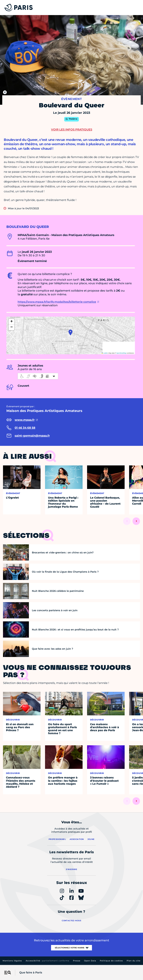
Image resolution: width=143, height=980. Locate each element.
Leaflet (105, 353)
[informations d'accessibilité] (38, 376)
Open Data (90, 961)
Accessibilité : (47, 961)
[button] (70, 332)
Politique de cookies (111, 961)
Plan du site (134, 961)
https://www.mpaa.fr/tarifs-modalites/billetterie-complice (57, 302)
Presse (77, 961)
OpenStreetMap (121, 353)
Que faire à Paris (31, 972)
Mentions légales (12, 961)
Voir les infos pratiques (72, 129)
